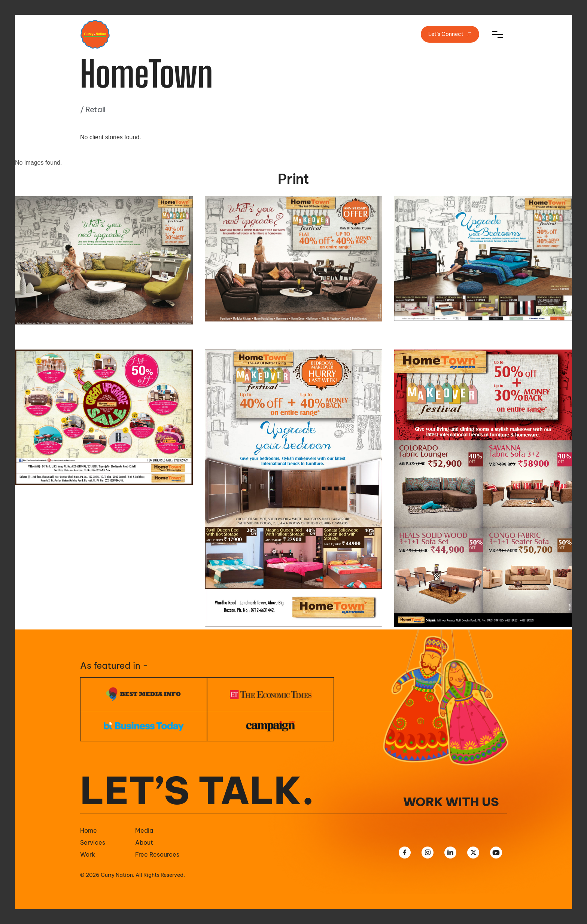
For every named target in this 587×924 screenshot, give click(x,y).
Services (93, 842)
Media (144, 830)
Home (89, 830)
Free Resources (157, 854)
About (144, 842)
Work (88, 854)
